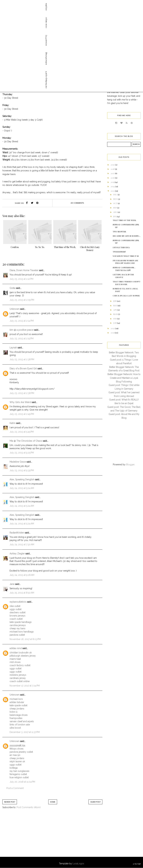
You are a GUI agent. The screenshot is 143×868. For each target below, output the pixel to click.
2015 (113, 182)
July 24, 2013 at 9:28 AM (22, 575)
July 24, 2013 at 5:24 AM (22, 488)
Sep (115, 208)
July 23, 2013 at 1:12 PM (21, 279)
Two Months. (120, 232)
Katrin (12, 423)
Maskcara (47, 4)
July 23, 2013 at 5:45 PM (22, 432)
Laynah (13, 348)
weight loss (66, 44)
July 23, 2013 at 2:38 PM (22, 359)
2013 (113, 191)
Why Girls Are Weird (20, 402)
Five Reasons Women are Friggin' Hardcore (125, 262)
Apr (115, 310)
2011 (113, 333)
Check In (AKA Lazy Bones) (126, 296)
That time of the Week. (125, 220)
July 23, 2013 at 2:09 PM (22, 300)
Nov (115, 199)
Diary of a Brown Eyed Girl (23, 369)
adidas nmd (16, 648)
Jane (12, 584)
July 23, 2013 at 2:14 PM (22, 321)
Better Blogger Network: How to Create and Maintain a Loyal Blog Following (124, 378)
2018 (113, 169)
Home (53, 802)
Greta (12, 288)
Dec (115, 194)
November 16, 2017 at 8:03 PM (25, 639)
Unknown (14, 309)
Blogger (130, 464)
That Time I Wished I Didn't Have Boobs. (126, 283)
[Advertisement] (29, 836)
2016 (113, 178)
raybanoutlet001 (18, 602)
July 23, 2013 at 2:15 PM (22, 339)
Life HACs (33, 4)
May (115, 305)
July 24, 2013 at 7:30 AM (22, 544)
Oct (115, 203)
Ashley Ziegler (17, 554)
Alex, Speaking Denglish (22, 480)
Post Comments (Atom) (29, 807)
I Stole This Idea (121, 247)
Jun (115, 301)
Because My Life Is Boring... (127, 236)
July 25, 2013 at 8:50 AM (22, 593)
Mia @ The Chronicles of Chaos (26, 441)
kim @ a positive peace (21, 330)
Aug (115, 212)
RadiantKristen (17, 533)
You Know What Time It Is (126, 256)
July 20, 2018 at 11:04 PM (22, 782)
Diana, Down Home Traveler (24, 270)
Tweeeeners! (119, 252)
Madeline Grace (18, 462)
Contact (19, 4)
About (7, 4)
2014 (113, 186)
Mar (115, 314)
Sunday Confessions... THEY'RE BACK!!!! (124, 269)
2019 (113, 165)
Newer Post (10, 802)
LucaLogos (78, 864)
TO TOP (137, 864)
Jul (115, 216)
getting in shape (48, 44)
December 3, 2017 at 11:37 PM (25, 732)
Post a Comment (15, 788)
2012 (113, 328)
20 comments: (77, 203)
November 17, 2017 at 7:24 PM (25, 686)
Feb (115, 319)
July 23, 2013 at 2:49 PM (22, 414)
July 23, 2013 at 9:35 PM (22, 470)
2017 (113, 173)
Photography (64, 4)
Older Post (95, 802)
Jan (115, 323)
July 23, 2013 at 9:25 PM (22, 453)
